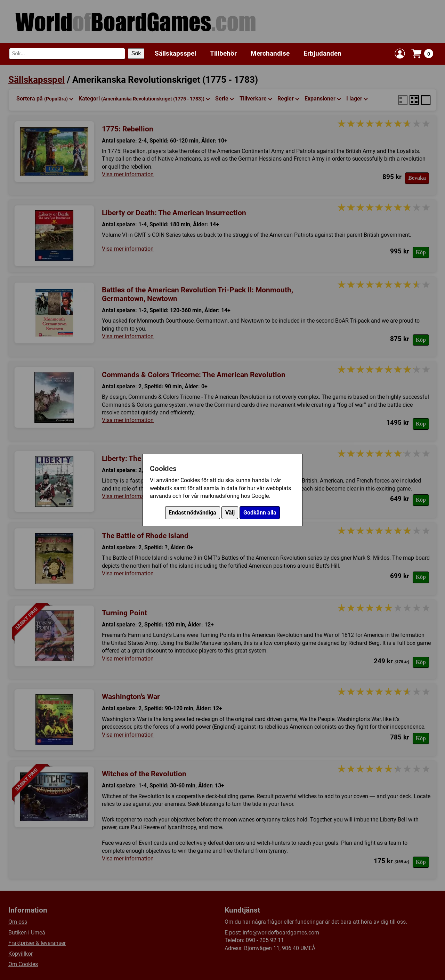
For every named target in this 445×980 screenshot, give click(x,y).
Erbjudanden (322, 53)
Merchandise (270, 53)
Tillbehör (223, 53)
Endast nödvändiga (192, 513)
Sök (136, 53)
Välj (230, 513)
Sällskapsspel (175, 53)
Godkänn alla (260, 513)
